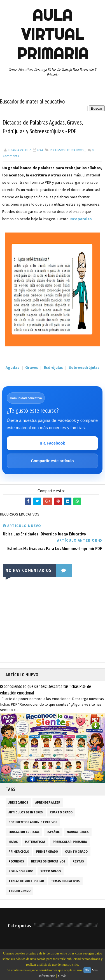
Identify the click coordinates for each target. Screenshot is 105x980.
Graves (32, 367)
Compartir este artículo (52, 461)
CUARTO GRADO (61, 812)
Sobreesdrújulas (84, 367)
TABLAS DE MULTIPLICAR (26, 881)
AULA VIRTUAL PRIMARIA (53, 34)
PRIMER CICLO (19, 852)
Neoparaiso (81, 219)
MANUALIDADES (78, 832)
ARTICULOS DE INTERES (26, 812)
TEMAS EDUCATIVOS (65, 881)
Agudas (12, 367)
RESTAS (78, 861)
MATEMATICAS (35, 842)
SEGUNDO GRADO (21, 871)
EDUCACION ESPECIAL (24, 832)
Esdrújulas (53, 367)
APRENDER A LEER (48, 802)
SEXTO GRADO (51, 871)
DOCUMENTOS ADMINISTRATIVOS (33, 822)
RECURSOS (16, 861)
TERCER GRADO (19, 891)
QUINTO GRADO (76, 852)
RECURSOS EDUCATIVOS (67, 150)
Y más (62, 976)
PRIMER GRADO (47, 852)
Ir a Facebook (52, 443)
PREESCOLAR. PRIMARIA (70, 842)
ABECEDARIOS (18, 802)
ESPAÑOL (53, 832)
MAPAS (13, 842)
